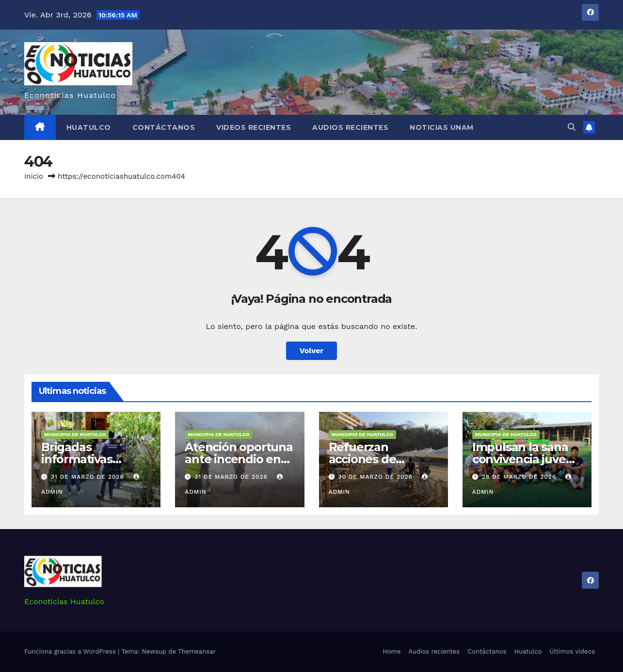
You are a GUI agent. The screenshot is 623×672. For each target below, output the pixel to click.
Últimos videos (572, 651)
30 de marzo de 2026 (376, 477)
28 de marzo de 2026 (520, 477)
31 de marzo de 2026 (89, 477)
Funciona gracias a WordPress (71, 651)
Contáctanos (164, 127)
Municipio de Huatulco (75, 434)
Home (391, 651)
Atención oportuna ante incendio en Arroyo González (239, 459)
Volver (312, 351)
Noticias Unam (442, 127)
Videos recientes (254, 127)
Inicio (34, 176)
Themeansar (197, 651)
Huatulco (89, 127)
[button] (572, 127)
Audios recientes (350, 127)
